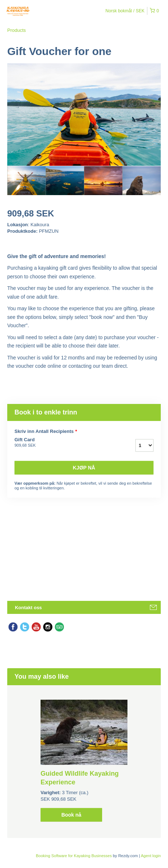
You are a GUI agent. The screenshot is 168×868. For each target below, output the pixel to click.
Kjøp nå (84, 468)
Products (16, 30)
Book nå (71, 815)
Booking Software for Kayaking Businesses (74, 856)
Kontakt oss (28, 608)
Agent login (151, 856)
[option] (26, 181)
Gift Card (56, 443)
